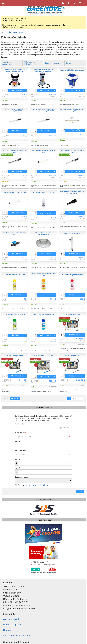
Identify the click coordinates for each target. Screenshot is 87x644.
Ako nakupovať (11, 619)
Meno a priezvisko (22, 450)
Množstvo (19, 442)
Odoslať (80, 491)
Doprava (8, 630)
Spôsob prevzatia (22, 477)
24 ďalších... (15, 398)
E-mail (18, 459)
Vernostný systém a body (16, 635)
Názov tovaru (21, 433)
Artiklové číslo (20, 424)
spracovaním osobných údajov (37, 485)
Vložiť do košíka (17, 90)
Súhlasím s (31, 485)
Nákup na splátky (12, 625)
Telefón (18, 468)
